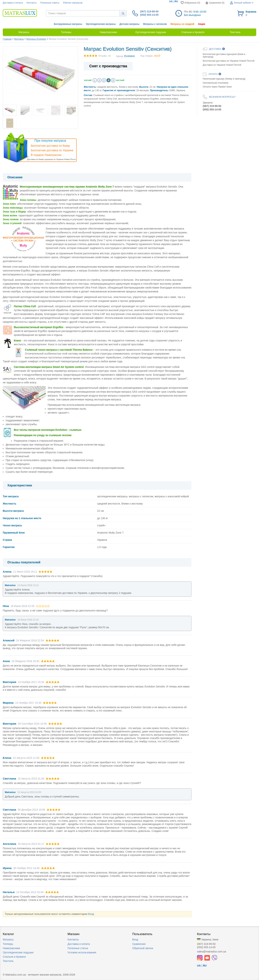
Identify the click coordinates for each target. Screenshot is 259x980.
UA (171, 1)
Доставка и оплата (13, 3)
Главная (7, 39)
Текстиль (8, 961)
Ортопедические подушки (18, 952)
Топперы (8, 944)
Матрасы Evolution (36, 39)
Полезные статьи (78, 948)
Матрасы (19, 39)
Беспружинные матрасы (68, 24)
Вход (91, 914)
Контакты (32, 3)
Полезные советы (50, 3)
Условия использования (82, 952)
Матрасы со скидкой (182, 24)
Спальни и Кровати (14, 957)
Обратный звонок (143, 948)
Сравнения (139, 944)
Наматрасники (11, 948)
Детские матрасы (129, 24)
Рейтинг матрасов (73, 3)
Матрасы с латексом (155, 24)
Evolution (130, 56)
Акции (201, 24)
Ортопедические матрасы (101, 24)
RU (176, 1)
